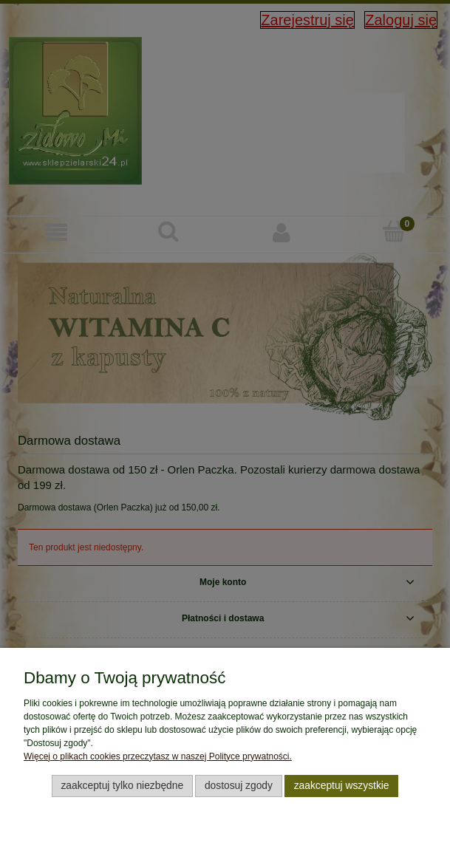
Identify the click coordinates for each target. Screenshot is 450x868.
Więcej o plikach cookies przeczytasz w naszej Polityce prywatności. (158, 756)
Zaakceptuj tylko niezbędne (122, 786)
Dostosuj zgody (239, 786)
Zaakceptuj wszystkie (342, 786)
